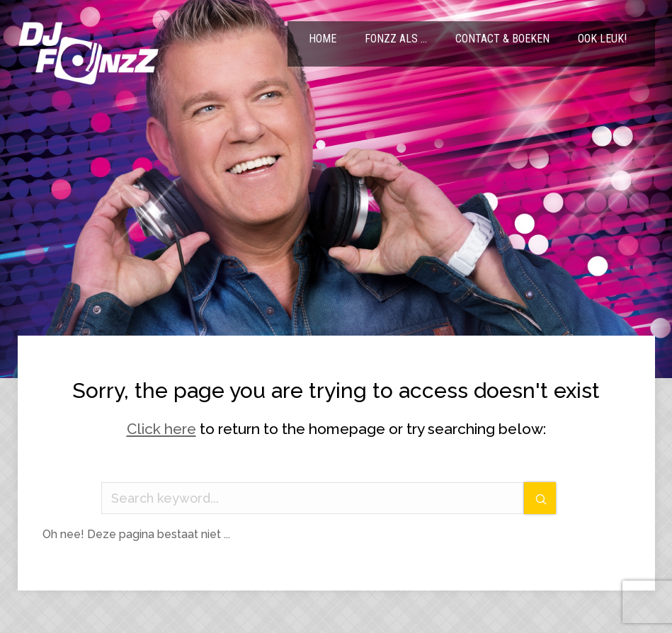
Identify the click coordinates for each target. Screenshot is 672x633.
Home (323, 39)
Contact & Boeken (502, 39)
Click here (161, 429)
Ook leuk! (602, 39)
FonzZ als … (396, 39)
